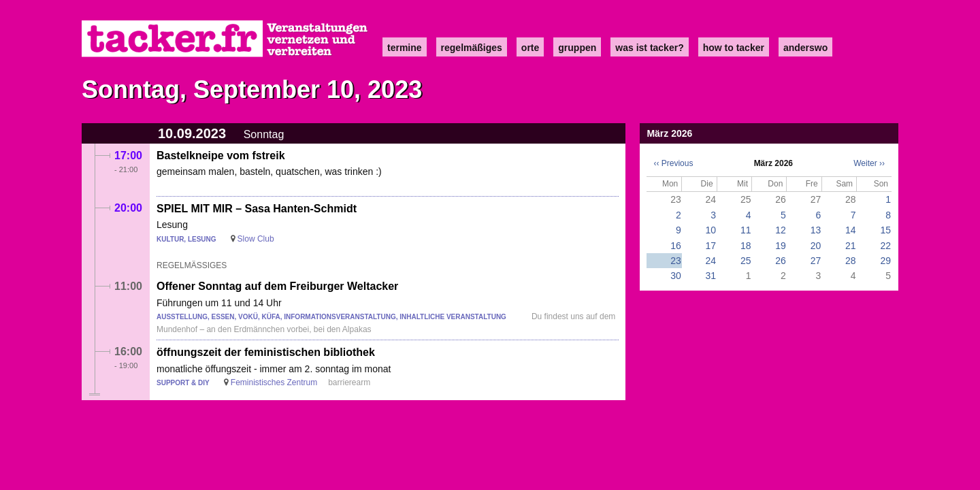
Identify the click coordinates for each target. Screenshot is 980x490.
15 (885, 230)
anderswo (805, 48)
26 (781, 261)
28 (851, 261)
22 (885, 246)
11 (746, 230)
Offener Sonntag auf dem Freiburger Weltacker (277, 286)
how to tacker (734, 48)
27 (816, 261)
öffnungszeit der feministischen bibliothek (266, 352)
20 (816, 246)
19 (781, 246)
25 (746, 261)
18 (746, 246)
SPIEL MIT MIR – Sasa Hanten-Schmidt (257, 209)
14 (851, 230)
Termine (405, 48)
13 (816, 230)
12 (781, 230)
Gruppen (577, 48)
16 (676, 246)
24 (711, 261)
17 (711, 246)
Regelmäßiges (472, 48)
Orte (530, 48)
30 (676, 276)
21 (851, 246)
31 (711, 276)
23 (676, 261)
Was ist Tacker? (649, 48)
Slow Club (256, 239)
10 (711, 230)
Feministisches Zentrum (274, 382)
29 (885, 261)
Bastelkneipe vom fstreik (221, 156)
